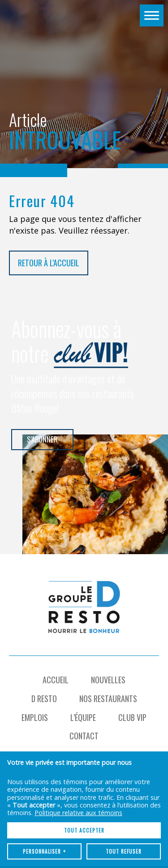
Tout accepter (84, 756)
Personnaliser (45, 777)
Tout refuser (124, 777)
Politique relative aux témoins (78, 738)
